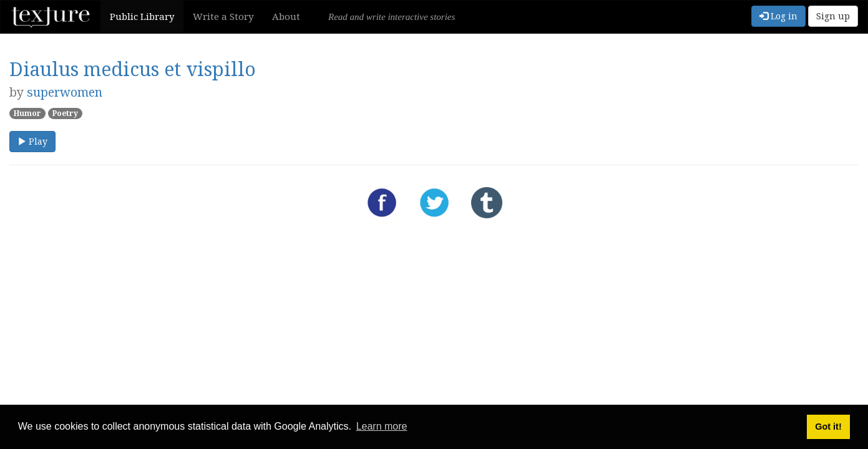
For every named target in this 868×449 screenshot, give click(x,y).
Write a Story (223, 16)
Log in (778, 16)
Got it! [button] (828, 427)
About (286, 16)
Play (32, 141)
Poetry (65, 113)
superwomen (65, 92)
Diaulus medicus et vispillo (133, 69)
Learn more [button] (382, 426)
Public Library (142, 16)
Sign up (833, 16)
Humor (27, 113)
